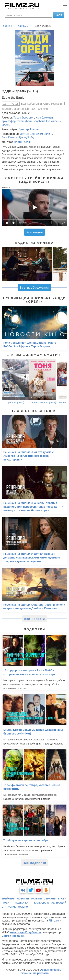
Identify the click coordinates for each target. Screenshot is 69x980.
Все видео (34, 232)
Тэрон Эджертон (24, 118)
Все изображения (34, 288)
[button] (63, 264)
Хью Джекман (44, 118)
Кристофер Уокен (13, 121)
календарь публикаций (50, 903)
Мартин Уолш (22, 142)
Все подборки (34, 863)
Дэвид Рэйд (26, 137)
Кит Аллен (53, 121)
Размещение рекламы (35, 973)
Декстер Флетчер (29, 129)
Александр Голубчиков (25, 932)
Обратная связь (50, 970)
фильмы (36, 899)
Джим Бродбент (35, 121)
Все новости (35, 619)
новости (23, 899)
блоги (62, 899)
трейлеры (8, 899)
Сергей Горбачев (13, 936)
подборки (22, 903)
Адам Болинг (44, 134)
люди (5, 903)
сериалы (50, 899)
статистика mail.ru (15, 907)
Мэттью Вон (27, 134)
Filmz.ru (54, 921)
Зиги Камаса (10, 137)
